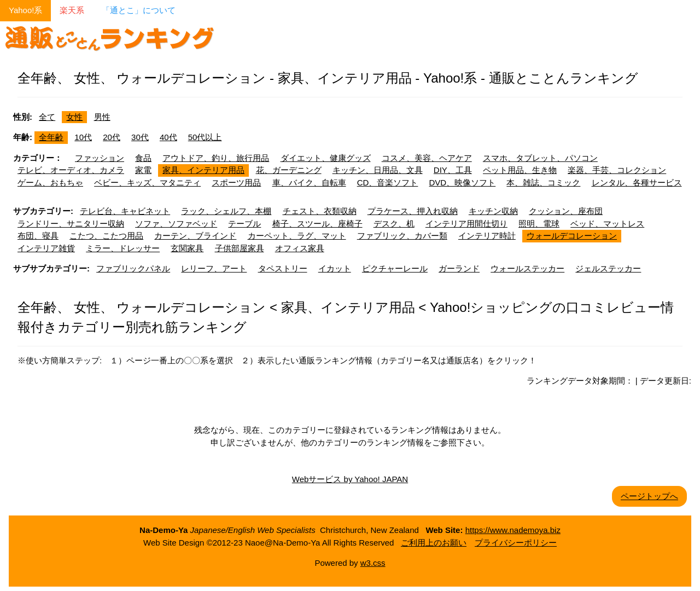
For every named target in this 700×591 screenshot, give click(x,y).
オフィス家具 (300, 248)
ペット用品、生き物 (520, 170)
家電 (143, 170)
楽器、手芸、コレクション (617, 170)
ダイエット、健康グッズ (326, 158)
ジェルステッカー (608, 268)
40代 (168, 137)
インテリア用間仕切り (466, 224)
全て (47, 117)
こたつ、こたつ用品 (106, 236)
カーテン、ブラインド (195, 236)
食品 (143, 158)
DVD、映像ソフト (463, 182)
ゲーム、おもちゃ (50, 182)
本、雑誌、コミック (543, 182)
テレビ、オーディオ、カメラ (71, 170)
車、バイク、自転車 (309, 182)
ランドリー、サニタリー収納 (71, 224)
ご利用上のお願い (434, 543)
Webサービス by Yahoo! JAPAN (350, 479)
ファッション (100, 158)
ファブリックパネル (133, 268)
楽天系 (72, 10)
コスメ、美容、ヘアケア (427, 158)
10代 (83, 137)
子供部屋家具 (240, 248)
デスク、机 (394, 224)
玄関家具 (187, 248)
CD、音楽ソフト (388, 182)
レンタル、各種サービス (637, 182)
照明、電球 (539, 224)
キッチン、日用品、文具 (378, 170)
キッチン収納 (493, 211)
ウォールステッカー (527, 268)
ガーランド (459, 268)
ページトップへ (649, 496)
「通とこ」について (139, 10)
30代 (140, 137)
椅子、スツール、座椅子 (317, 224)
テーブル (244, 224)
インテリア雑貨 (46, 248)
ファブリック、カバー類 (402, 236)
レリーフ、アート (214, 268)
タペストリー (283, 268)
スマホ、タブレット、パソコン (540, 158)
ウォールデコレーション (572, 236)
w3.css (373, 563)
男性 (102, 117)
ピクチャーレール (395, 268)
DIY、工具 (453, 170)
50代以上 (205, 137)
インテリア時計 (487, 236)
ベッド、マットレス (607, 224)
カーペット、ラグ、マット (297, 236)
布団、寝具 (38, 236)
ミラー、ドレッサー (123, 248)
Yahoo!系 (25, 10)
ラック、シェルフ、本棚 (226, 211)
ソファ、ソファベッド (176, 224)
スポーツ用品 (236, 182)
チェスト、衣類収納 (320, 211)
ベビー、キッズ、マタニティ (147, 182)
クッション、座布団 (566, 211)
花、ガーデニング (289, 170)
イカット (335, 268)
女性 (74, 117)
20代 (112, 137)
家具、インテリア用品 (203, 170)
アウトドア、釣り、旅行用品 (216, 158)
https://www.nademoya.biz (513, 530)
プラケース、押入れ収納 (413, 211)
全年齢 (51, 137)
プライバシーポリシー (516, 543)
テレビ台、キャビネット (125, 211)
